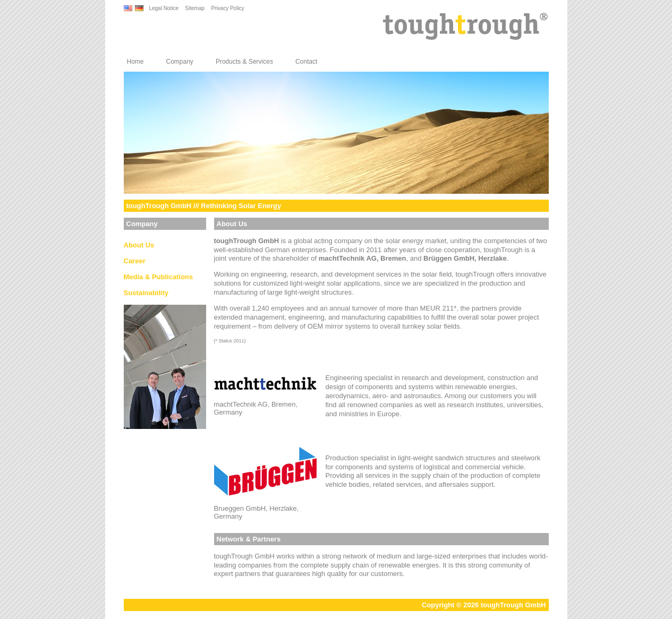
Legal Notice (164, 8)
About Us (139, 245)
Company (180, 62)
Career (135, 261)
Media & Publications (159, 277)
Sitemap (195, 8)
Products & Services (244, 62)
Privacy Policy (227, 8)
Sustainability (146, 293)
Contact (306, 62)
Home (135, 62)
